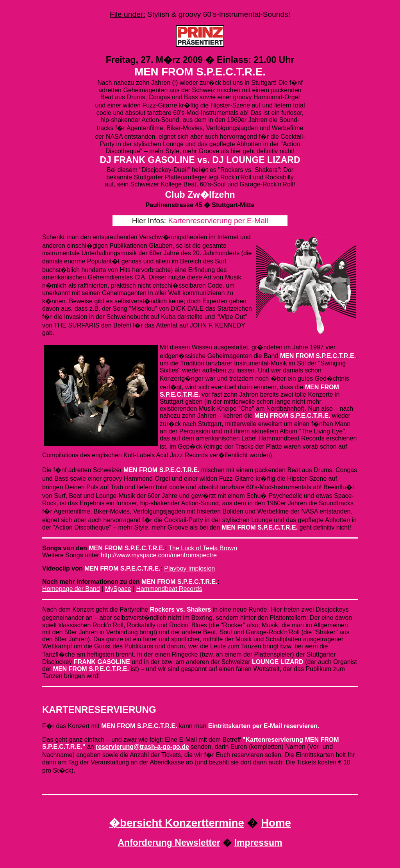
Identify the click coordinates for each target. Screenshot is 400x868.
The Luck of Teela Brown (203, 548)
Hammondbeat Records (169, 589)
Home (276, 823)
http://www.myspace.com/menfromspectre (159, 555)
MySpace (118, 589)
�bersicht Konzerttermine (177, 823)
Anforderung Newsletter (169, 843)
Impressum (258, 843)
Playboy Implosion (189, 568)
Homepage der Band (71, 589)
